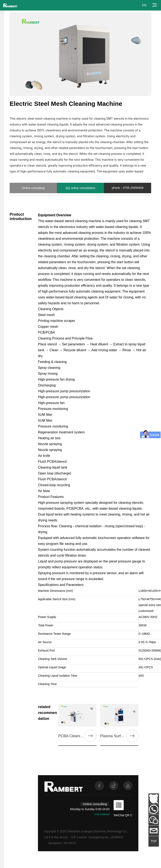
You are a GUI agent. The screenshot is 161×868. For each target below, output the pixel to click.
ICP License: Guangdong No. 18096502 (97, 837)
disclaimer (55, 843)
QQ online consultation (80, 188)
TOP (154, 841)
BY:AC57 (70, 843)
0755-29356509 (102, 814)
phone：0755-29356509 (128, 188)
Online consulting (33, 188)
